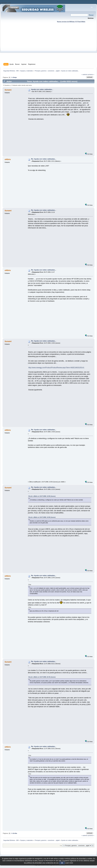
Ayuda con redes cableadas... (42, 89)
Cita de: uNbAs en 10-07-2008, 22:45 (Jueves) (42, 677)
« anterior (84, 74)
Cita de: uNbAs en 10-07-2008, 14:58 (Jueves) (42, 496)
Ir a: (61, 846)
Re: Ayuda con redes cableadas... (44, 159)
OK (62, 863)
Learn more (69, 863)
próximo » (91, 74)
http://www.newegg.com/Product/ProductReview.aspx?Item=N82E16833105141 (56, 368)
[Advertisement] (48, 45)
